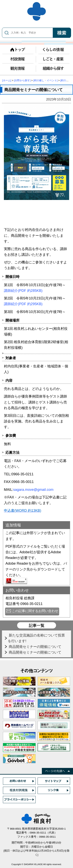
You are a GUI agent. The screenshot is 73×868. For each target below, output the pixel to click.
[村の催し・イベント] (45, 80)
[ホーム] (7, 80)
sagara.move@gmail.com (33, 490)
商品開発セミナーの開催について (36, 647)
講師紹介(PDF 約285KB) (23, 291)
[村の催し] (66, 80)
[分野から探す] (22, 80)
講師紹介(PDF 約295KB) (23, 304)
